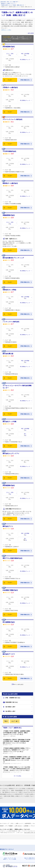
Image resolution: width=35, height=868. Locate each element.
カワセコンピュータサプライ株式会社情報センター (17, 387)
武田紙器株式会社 (9, 47)
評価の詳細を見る (25, 80)
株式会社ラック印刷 (9, 422)
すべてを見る (18, 776)
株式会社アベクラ (9, 654)
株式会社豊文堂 (8, 354)
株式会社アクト (8, 526)
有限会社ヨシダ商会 (9, 290)
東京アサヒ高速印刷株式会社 (13, 558)
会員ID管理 (28, 824)
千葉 (5, 721)
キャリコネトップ (5, 824)
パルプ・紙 (14, 721)
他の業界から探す (10, 711)
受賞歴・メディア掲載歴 (6, 826)
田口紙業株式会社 (9, 622)
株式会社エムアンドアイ (11, 453)
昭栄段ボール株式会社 (10, 183)
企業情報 (26, 826)
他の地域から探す (10, 707)
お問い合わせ (18, 826)
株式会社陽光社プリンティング (13, 258)
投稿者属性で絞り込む (12, 702)
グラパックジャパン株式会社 (13, 119)
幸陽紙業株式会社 (9, 215)
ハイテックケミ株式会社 (11, 322)
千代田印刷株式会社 (9, 151)
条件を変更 (31, 33)
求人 (12, 824)
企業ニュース (19, 824)
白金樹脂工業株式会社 (10, 590)
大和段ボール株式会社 (10, 87)
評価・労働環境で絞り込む (13, 698)
